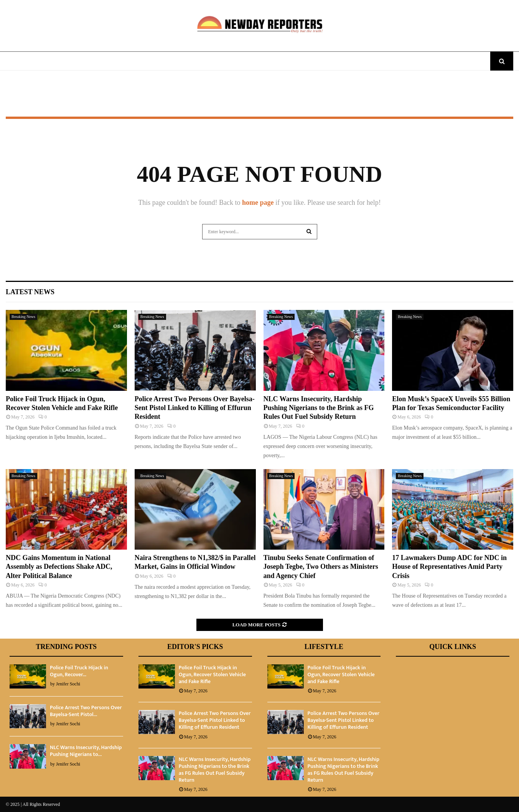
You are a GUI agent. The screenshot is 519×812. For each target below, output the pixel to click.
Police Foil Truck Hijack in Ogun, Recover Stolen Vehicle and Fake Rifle (212, 674)
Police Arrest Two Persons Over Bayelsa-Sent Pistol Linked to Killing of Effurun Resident (195, 408)
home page (258, 203)
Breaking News (23, 317)
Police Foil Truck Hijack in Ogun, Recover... (79, 671)
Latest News (30, 292)
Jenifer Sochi (68, 684)
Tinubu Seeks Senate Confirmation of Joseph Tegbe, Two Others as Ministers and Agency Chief (321, 567)
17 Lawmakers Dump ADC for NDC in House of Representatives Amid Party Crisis (449, 567)
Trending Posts (67, 647)
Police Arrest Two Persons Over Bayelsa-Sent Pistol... (86, 711)
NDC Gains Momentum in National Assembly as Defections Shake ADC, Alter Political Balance (59, 567)
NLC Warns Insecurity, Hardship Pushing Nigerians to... (86, 751)
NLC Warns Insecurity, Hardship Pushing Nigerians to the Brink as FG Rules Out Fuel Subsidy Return (319, 408)
